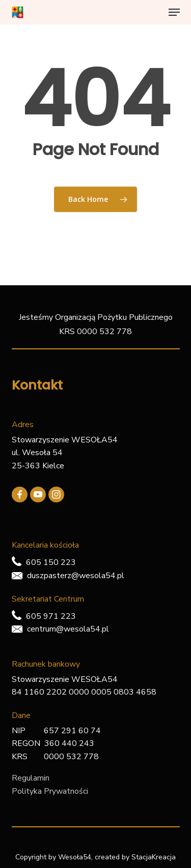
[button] (174, 12)
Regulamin (31, 778)
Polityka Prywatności (50, 791)
